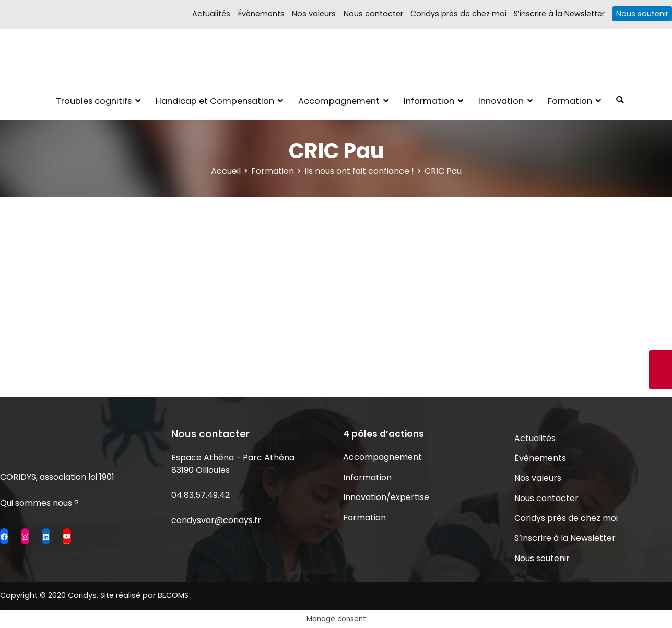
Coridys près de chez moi (458, 14)
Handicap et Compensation (215, 101)
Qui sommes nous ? (39, 503)
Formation (570, 101)
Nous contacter (373, 14)
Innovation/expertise (386, 497)
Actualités (211, 14)
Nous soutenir (642, 14)
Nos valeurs (314, 14)
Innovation (501, 101)
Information (429, 101)
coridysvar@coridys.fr (216, 520)
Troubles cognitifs (94, 101)
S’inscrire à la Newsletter (559, 14)
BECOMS (173, 595)
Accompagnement (339, 101)
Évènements (261, 14)
